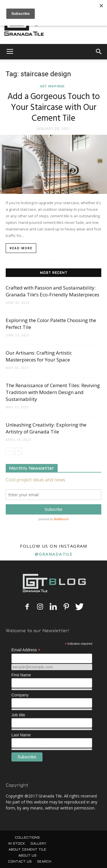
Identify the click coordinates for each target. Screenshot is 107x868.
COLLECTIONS (27, 838)
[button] (99, 52)
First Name (21, 675)
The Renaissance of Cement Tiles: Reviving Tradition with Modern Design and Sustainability (53, 392)
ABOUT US (27, 856)
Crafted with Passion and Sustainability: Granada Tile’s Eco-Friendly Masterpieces (53, 291)
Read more (21, 248)
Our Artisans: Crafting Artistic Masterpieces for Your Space (39, 356)
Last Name (21, 735)
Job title (18, 715)
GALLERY (38, 844)
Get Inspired (52, 86)
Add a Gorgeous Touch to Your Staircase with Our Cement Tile (54, 108)
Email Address (26, 650)
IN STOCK (17, 844)
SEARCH (44, 862)
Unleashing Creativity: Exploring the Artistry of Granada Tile (46, 428)
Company (20, 695)
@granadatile (54, 554)
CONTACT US (20, 862)
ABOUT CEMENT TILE (27, 850)
